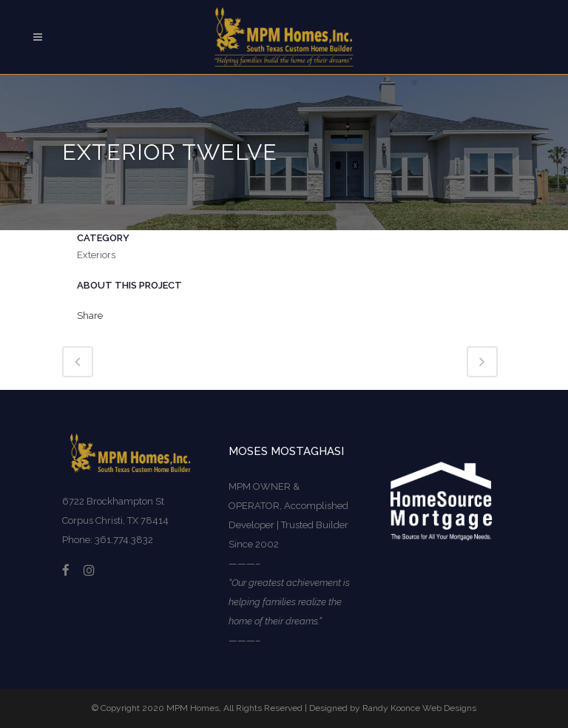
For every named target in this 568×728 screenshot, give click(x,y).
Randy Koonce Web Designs (419, 708)
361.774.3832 (124, 540)
